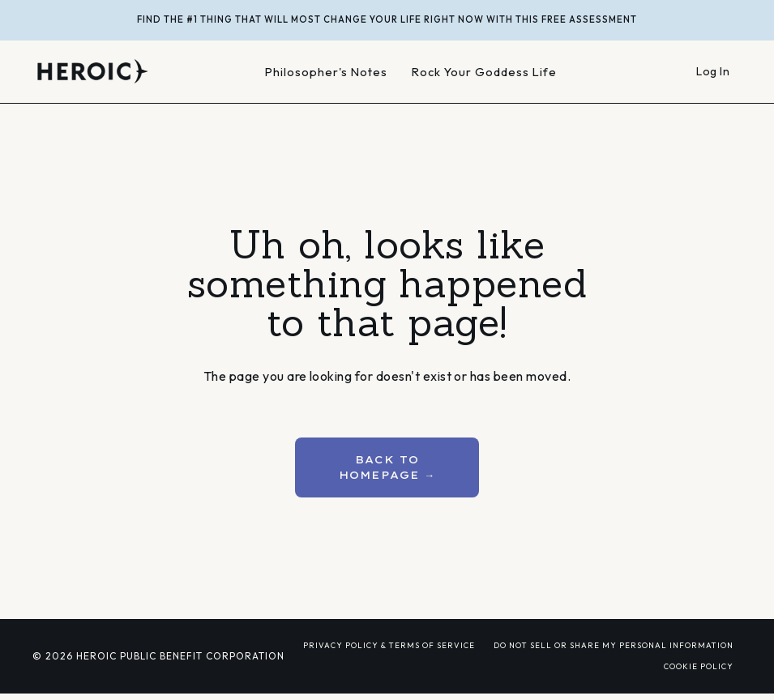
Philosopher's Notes (326, 72)
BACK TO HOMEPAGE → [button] (387, 467)
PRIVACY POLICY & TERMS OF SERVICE (389, 645)
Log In (713, 71)
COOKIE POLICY (699, 666)
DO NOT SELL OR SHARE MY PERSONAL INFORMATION (614, 645)
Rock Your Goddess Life (484, 72)
